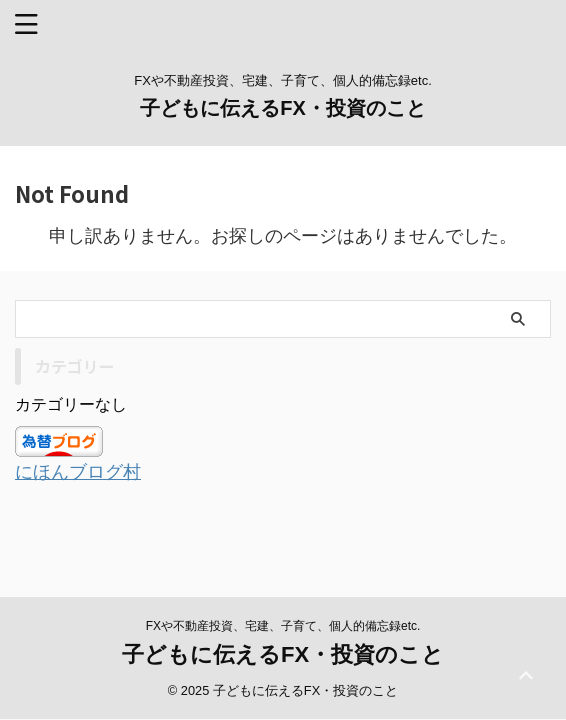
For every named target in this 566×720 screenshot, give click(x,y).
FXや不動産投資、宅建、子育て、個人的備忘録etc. (283, 606)
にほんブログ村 (78, 472)
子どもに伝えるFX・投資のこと (283, 108)
